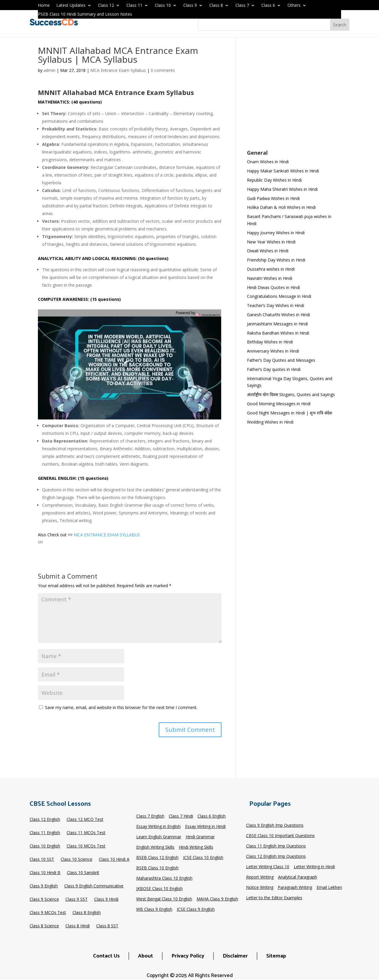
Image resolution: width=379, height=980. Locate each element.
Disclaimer (235, 956)
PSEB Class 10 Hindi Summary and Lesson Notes (85, 14)
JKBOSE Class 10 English (159, 889)
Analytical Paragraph (298, 877)
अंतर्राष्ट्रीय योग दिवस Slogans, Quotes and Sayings (291, 394)
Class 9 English (44, 886)
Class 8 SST (107, 926)
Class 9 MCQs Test (48, 913)
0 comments (163, 70)
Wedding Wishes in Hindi (270, 422)
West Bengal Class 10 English (164, 899)
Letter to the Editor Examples (274, 898)
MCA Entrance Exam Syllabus (118, 70)
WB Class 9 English (154, 910)
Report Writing (260, 877)
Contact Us (106, 956)
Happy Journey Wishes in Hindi (276, 233)
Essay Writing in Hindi (205, 827)
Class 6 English (212, 816)
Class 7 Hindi (181, 816)
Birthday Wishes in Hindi (270, 342)
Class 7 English (150, 816)
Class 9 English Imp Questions (275, 826)
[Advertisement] (294, 97)
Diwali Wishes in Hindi (268, 251)
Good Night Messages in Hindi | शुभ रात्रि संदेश (290, 413)
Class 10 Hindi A (114, 860)
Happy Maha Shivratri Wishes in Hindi (282, 189)
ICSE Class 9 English (196, 910)
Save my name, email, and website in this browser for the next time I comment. (121, 707)
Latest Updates (71, 6)
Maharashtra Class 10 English (164, 879)
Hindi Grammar (200, 837)
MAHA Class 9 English (217, 899)
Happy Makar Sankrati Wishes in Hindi (283, 171)
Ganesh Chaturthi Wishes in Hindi (278, 315)
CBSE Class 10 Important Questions (280, 836)
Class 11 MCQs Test (86, 833)
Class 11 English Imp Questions (276, 846)
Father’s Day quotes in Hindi (274, 369)
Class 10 (163, 6)
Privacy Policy (188, 956)
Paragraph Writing (295, 888)
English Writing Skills (155, 847)
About (146, 956)
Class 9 (190, 6)
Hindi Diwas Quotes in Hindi (274, 287)
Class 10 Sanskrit (83, 873)
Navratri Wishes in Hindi (270, 278)
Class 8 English (87, 913)
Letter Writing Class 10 (268, 867)
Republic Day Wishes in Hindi (274, 180)
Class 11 (134, 6)
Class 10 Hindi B (45, 873)
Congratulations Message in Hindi (279, 296)
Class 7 (242, 6)
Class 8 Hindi (78, 926)
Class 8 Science (44, 926)
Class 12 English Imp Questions (276, 857)
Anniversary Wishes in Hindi (273, 351)
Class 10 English (45, 846)
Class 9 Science (44, 900)
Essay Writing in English (158, 827)
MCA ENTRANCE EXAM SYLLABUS (107, 535)
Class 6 (268, 6)
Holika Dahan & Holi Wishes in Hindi (281, 207)
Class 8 (216, 6)
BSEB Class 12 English (157, 858)
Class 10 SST (42, 860)
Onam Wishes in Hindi (268, 162)
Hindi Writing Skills (196, 847)
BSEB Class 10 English (157, 868)
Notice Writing (260, 888)
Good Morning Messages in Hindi (279, 404)
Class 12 (106, 6)
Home (44, 6)
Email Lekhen (329, 888)
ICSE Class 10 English (203, 858)
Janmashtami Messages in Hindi (277, 324)
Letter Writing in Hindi (314, 867)
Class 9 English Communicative (94, 886)
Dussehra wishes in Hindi (271, 269)
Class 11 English (45, 833)
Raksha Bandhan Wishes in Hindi (278, 333)
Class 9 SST (77, 900)
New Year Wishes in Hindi (271, 242)
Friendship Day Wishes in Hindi (276, 260)
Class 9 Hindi (106, 900)
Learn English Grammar (159, 837)
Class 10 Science (77, 860)
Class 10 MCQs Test (86, 846)
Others (294, 6)
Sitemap (276, 956)
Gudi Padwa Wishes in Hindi (273, 198)
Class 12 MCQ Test (85, 820)
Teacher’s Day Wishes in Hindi (276, 305)
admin (49, 70)
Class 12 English (45, 820)
